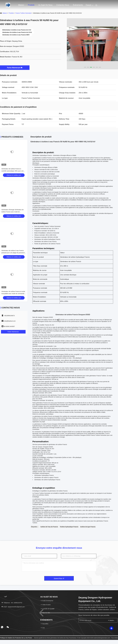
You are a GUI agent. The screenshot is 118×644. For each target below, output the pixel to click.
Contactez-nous (63, 5)
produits (11, 13)
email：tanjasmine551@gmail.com (13, 607)
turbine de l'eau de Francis (49, 527)
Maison (21, 5)
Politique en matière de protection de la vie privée (16, 638)
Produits (31, 5)
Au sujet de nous (45, 5)
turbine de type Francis (88, 527)
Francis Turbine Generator (23, 13)
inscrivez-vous (112, 620)
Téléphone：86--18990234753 (12, 603)
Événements (78, 5)
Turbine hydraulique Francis (69, 527)
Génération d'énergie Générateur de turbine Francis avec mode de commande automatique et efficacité (13, 212)
